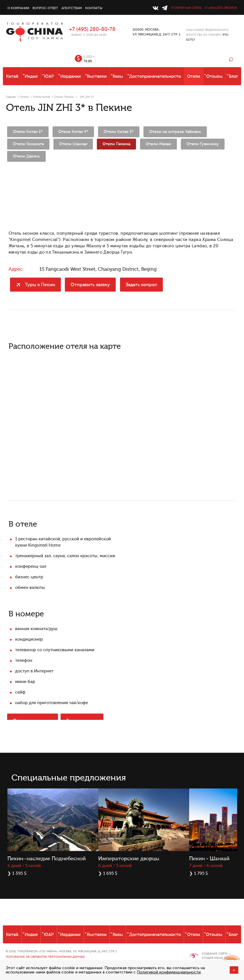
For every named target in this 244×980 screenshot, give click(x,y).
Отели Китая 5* (28, 132)
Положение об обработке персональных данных (45, 957)
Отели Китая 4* (73, 132)
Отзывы (214, 76)
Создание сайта (215, 954)
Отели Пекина (64, 97)
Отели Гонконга (28, 144)
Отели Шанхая (73, 144)
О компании (18, 8)
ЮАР (49, 76)
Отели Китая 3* (119, 132)
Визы (118, 76)
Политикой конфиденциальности (169, 972)
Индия (31, 76)
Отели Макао (158, 144)
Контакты (94, 8)
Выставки (97, 76)
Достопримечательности (155, 76)
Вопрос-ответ (45, 8)
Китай (12, 76)
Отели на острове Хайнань (175, 132)
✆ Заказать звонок (221, 8)
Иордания (71, 76)
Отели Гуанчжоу (203, 144)
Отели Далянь (26, 156)
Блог (234, 76)
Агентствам (72, 8)
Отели (194, 76)
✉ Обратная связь (186, 8)
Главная (11, 97)
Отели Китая (41, 97)
